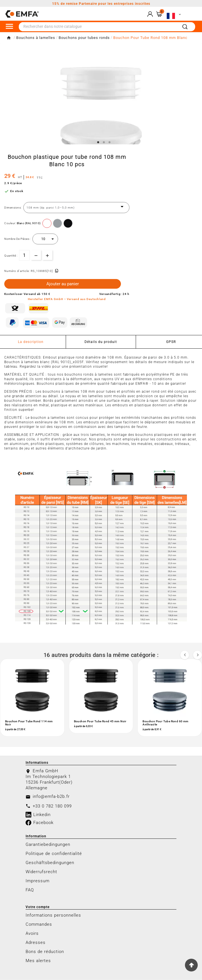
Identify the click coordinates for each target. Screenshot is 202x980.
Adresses (36, 943)
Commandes (39, 925)
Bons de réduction (45, 952)
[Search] (185, 27)
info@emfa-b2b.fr (51, 797)
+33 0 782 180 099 (52, 806)
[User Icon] (150, 14)
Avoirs (32, 934)
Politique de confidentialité (54, 854)
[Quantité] (24, 255)
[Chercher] (98, 27)
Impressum (38, 881)
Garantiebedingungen (48, 845)
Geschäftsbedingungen (50, 863)
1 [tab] (98, 142)
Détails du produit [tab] (101, 342)
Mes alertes (38, 961)
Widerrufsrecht (41, 872)
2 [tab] (104, 142)
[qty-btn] (47, 255)
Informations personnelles (53, 916)
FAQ (30, 890)
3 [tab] (110, 142)
